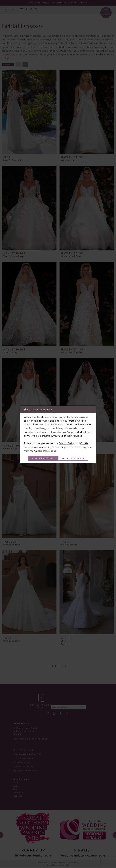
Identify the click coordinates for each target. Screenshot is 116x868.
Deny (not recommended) (58, 462)
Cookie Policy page (45, 447)
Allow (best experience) (58, 455)
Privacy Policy (67, 439)
